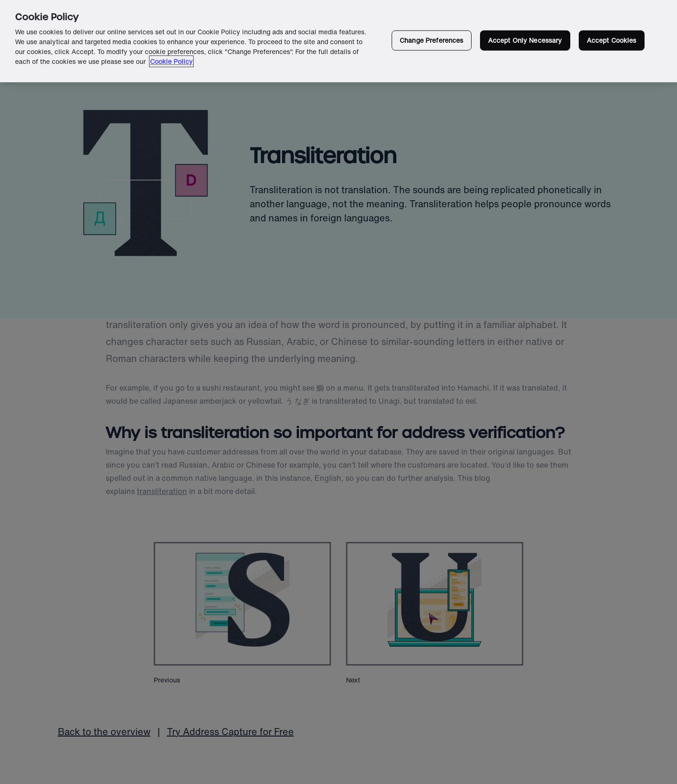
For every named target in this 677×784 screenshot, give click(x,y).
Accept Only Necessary (525, 40)
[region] (338, 41)
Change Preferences (432, 40)
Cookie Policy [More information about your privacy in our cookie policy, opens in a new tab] (171, 61)
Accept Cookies (612, 40)
